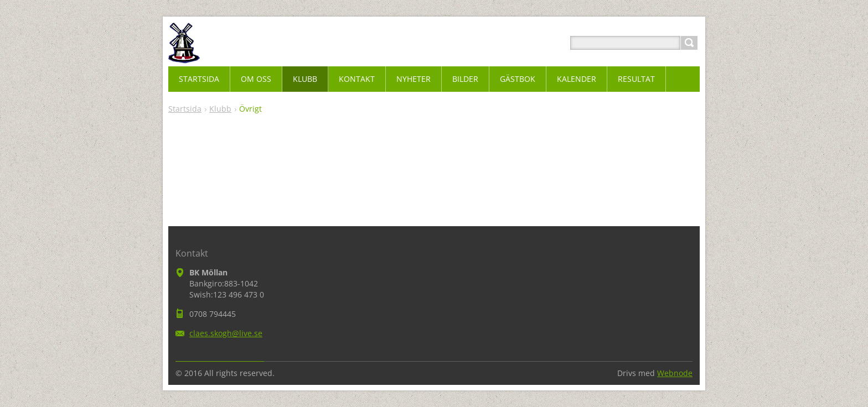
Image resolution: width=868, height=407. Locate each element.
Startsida (185, 109)
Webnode (675, 373)
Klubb (220, 109)
